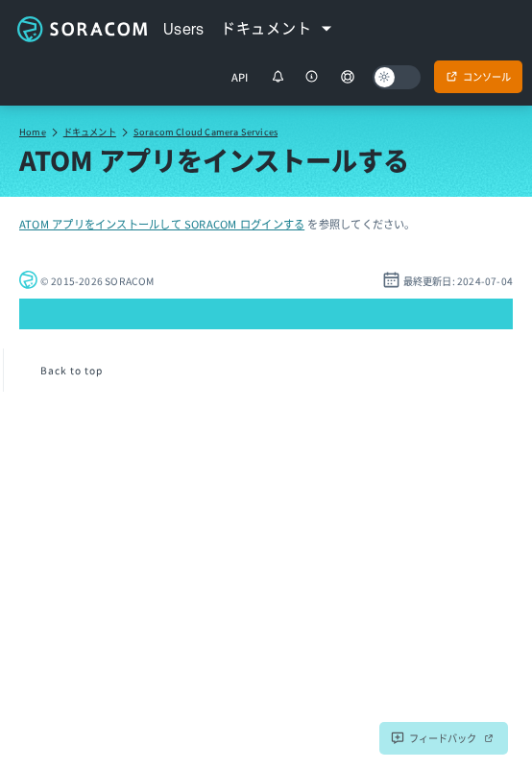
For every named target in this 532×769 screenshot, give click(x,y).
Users (184, 29)
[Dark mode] (397, 77)
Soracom (82, 29)
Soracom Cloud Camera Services (206, 132)
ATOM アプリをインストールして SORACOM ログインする (162, 224)
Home (33, 132)
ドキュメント (90, 132)
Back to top (72, 370)
